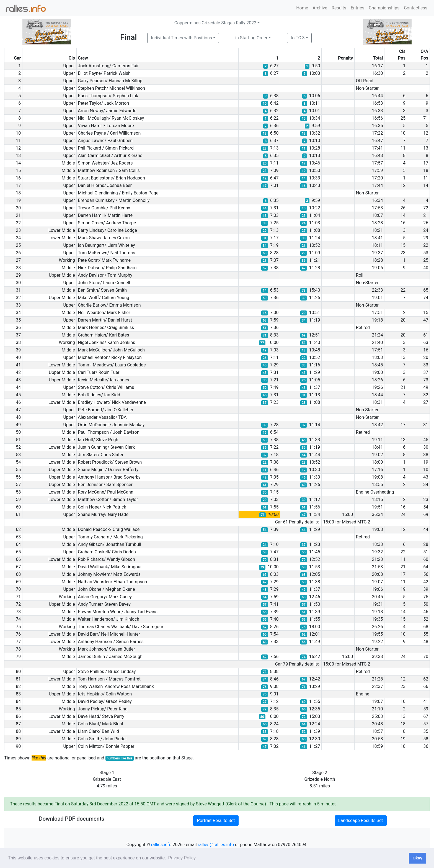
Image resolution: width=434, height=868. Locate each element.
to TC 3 (298, 38)
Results (339, 8)
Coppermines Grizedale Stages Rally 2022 (215, 23)
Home (302, 8)
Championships (384, 8)
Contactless (416, 8)
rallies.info (161, 845)
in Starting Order (251, 38)
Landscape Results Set (361, 821)
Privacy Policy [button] (182, 858)
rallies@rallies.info (216, 845)
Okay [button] (417, 858)
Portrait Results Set (216, 821)
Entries (357, 8)
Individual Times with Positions (181, 38)
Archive (320, 8)
